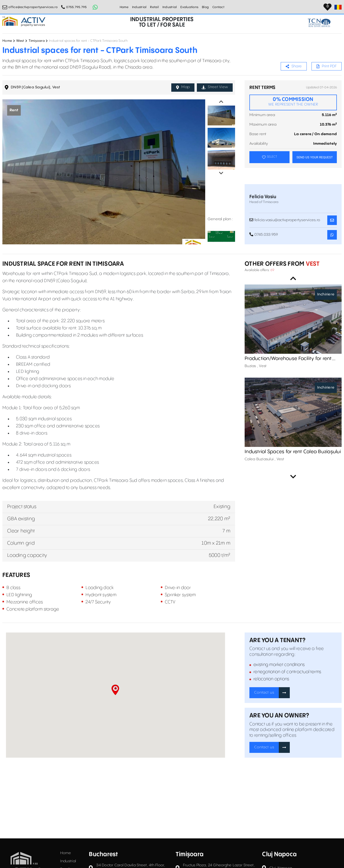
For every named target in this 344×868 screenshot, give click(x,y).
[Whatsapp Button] (95, 7)
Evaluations (189, 7)
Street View (215, 87)
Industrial (139, 7)
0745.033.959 (264, 235)
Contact (218, 7)
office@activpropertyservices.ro (33, 7)
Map (183, 87)
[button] (115, 690)
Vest (312, 264)
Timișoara (37, 41)
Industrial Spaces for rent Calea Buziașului (293, 452)
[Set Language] (338, 7)
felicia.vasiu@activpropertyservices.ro (285, 220)
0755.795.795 (76, 7)
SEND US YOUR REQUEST (315, 157)
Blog (205, 7)
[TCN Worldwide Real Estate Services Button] (319, 23)
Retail (154, 7)
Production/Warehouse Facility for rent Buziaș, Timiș (288, 359)
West (20, 41)
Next (221, 173)
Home (124, 7)
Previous (221, 102)
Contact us (264, 693)
